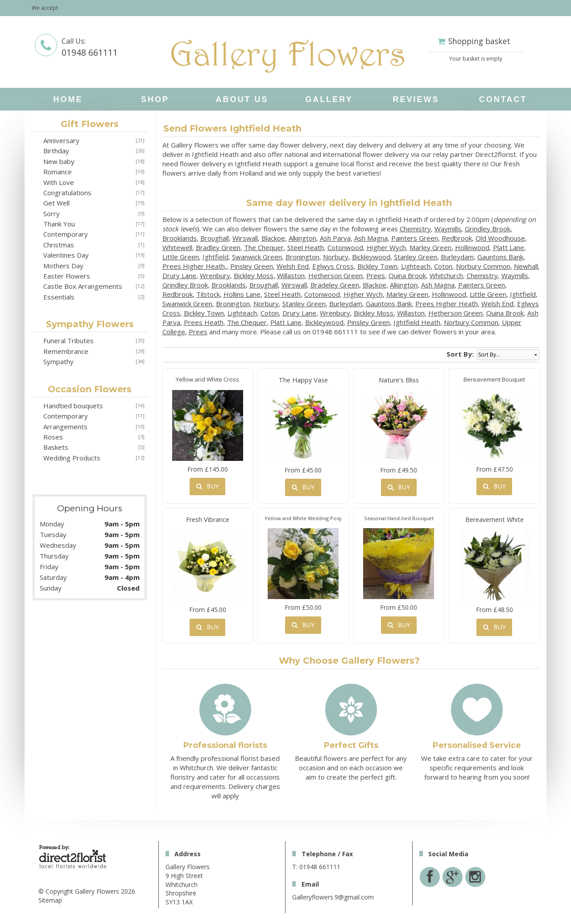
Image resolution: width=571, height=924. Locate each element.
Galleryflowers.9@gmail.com (333, 897)
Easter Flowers (67, 276)
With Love (59, 182)
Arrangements (65, 427)
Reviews (416, 99)
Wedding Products (72, 458)
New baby (59, 161)
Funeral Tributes (68, 341)
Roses (53, 437)
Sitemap (50, 900)
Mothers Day (63, 266)
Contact (503, 99)
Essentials (59, 297)
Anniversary (61, 140)
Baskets (56, 447)
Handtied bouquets (73, 406)
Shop (155, 99)
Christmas (59, 245)
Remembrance (66, 351)
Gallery (329, 99)
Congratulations (67, 193)
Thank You (59, 224)
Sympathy (58, 361)
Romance (58, 172)
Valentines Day (66, 255)
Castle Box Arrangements (83, 286)
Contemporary (66, 234)
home (68, 99)
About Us (242, 99)
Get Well (56, 203)
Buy (207, 487)
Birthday (56, 151)
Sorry (52, 214)
